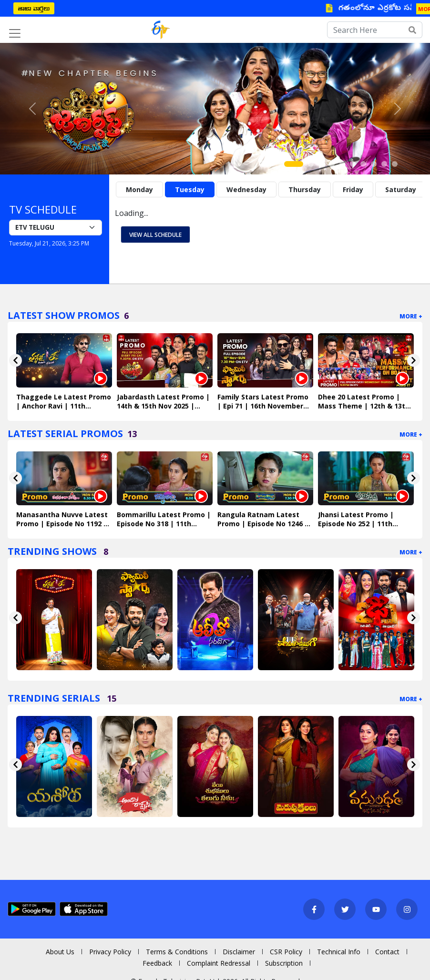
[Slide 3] (321, 164)
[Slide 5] (342, 164)
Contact (387, 952)
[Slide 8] (374, 164)
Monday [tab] (139, 189)
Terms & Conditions (177, 952)
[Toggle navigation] (15, 33)
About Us (60, 952)
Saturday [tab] (401, 189)
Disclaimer (239, 952)
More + (411, 316)
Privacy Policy (110, 952)
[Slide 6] (353, 164)
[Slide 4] (332, 164)
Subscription (284, 963)
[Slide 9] (384, 164)
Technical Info (339, 952)
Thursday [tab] (305, 189)
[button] (32, 109)
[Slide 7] (363, 164)
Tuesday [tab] (190, 189)
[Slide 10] (395, 164)
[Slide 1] (294, 164)
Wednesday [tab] (246, 189)
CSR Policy (286, 952)
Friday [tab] (353, 189)
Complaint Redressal (219, 963)
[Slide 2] (311, 164)
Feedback (157, 963)
